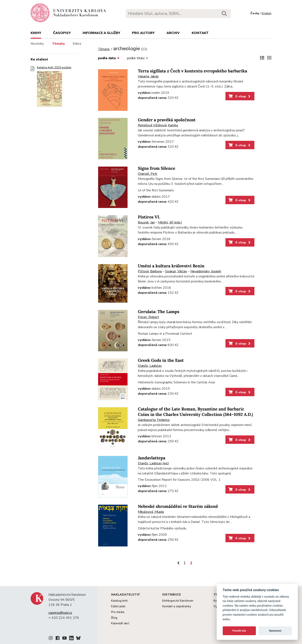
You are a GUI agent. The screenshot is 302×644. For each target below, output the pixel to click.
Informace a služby (101, 33)
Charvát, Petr (148, 174)
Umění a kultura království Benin (171, 266)
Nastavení (275, 631)
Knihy (36, 33)
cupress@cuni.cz (60, 613)
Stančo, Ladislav (150, 366)
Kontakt (200, 33)
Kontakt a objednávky (177, 606)
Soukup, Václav (176, 271)
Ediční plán (118, 606)
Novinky (37, 44)
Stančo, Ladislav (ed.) (153, 463)
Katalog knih (119, 601)
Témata (58, 44)
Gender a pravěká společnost (167, 120)
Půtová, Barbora (150, 271)
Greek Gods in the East (161, 360)
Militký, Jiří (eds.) (170, 222)
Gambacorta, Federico (154, 420)
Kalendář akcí (120, 623)
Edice (77, 44)
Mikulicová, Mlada (151, 512)
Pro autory (143, 33)
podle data (109, 58)
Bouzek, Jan (146, 222)
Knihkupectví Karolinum (178, 601)
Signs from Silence (156, 168)
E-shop (240, 96)
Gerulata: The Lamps (158, 312)
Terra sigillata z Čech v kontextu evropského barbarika (192, 71)
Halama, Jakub (148, 76)
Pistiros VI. (149, 217)
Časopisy (62, 33)
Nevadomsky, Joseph (206, 271)
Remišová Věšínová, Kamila (158, 125)
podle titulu (138, 58)
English (267, 13)
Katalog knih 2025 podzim (54, 88)
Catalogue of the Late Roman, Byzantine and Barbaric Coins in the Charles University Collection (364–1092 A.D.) (195, 412)
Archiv (173, 33)
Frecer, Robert (148, 317)
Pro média (118, 612)
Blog (114, 618)
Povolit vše (239, 631)
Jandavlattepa (152, 458)
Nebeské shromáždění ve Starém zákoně (178, 506)
